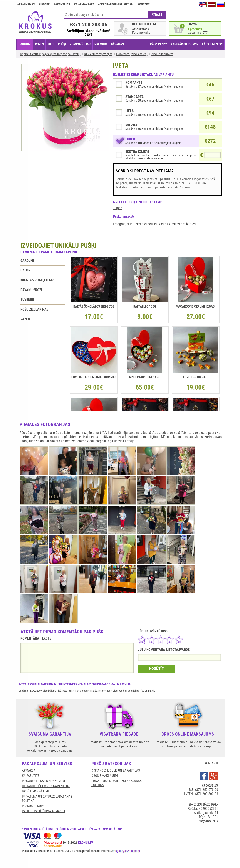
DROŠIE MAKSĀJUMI (35, 791)
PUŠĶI (62, 44)
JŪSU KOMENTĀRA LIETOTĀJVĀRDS (164, 650)
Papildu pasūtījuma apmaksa (44, 811)
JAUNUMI (25, 44)
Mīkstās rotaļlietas (37, 280)
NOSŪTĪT (156, 669)
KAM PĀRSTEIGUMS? (184, 44)
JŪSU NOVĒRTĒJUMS (153, 631)
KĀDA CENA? (159, 44)
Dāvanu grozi (31, 290)
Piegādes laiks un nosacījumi (44, 781)
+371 (88, 25)
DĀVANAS (117, 44)
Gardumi (27, 260)
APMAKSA (29, 770)
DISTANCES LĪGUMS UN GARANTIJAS (46, 786)
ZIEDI (51, 44)
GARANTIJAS (62, 4)
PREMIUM (101, 44)
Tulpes (117, 208)
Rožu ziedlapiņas (34, 309)
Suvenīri (27, 300)
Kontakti (144, 4)
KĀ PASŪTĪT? (30, 776)
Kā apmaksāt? (84, 4)
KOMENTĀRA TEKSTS (36, 638)
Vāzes (25, 319)
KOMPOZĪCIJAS (80, 44)
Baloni (26, 270)
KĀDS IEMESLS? (212, 44)
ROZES (39, 44)
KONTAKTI (211, 763)
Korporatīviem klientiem (116, 4)
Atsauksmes (26, 4)
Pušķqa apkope (33, 806)
